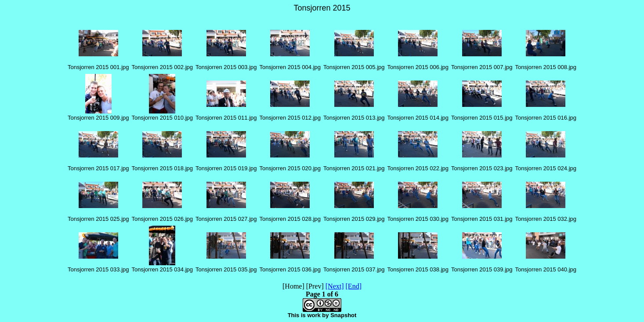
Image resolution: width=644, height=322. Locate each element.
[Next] (335, 286)
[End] (354, 286)
